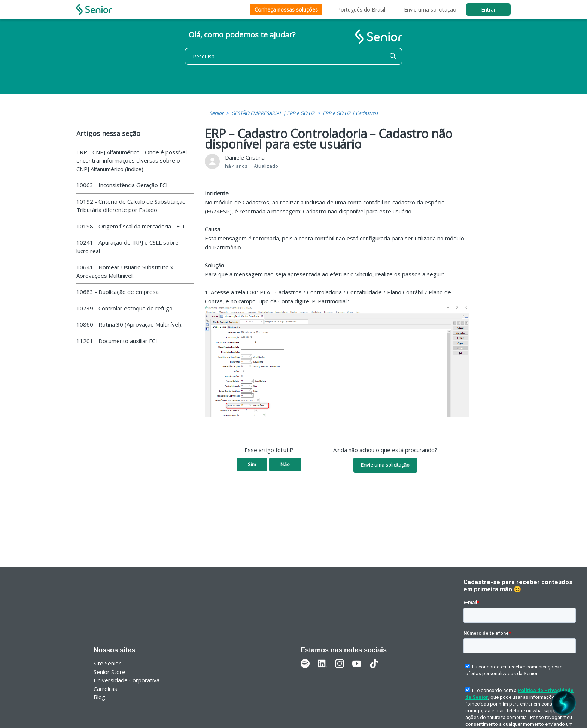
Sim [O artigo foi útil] (252, 464)
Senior (216, 113)
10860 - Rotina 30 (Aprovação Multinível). (129, 324)
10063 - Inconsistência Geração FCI (122, 185)
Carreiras (105, 689)
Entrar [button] (488, 10)
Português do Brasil (361, 10)
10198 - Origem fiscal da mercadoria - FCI (130, 226)
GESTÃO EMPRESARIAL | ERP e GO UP (273, 113)
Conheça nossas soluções (286, 10)
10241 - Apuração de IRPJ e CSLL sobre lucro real (127, 247)
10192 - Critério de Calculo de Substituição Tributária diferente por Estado (131, 206)
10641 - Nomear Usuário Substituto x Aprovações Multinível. (125, 271)
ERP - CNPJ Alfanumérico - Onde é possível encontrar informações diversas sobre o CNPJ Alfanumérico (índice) (132, 160)
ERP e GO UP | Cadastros (350, 113)
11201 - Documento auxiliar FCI (117, 341)
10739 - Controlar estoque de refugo (124, 308)
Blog (99, 697)
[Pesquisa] (293, 56)
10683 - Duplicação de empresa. (118, 292)
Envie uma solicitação (430, 10)
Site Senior (107, 663)
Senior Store (110, 672)
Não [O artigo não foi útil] (285, 464)
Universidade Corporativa (127, 680)
